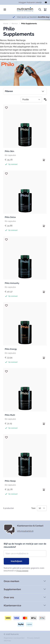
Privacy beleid (33, 638)
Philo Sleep (10, 481)
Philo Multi (10, 415)
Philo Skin (9, 151)
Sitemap (7, 641)
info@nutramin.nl (25, 531)
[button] (25, 91)
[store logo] (25, 9)
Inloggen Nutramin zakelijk (30, 2)
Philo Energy (11, 349)
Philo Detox (10, 217)
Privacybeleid (22, 571)
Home (6, 24)
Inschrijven (16, 561)
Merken (15, 24)
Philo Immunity (12, 283)
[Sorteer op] (31, 100)
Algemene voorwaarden (14, 638)
